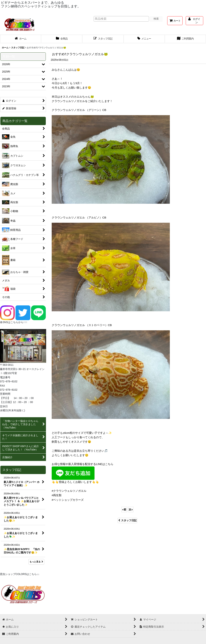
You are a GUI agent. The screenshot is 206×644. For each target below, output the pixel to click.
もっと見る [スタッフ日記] (36, 562)
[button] (144, 39)
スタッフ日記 (127, 520)
